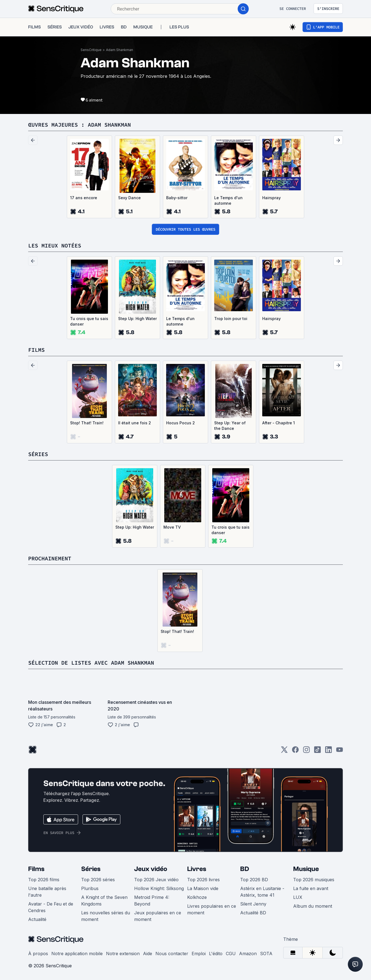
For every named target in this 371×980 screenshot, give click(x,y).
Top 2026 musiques (314, 880)
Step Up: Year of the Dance (230, 426)
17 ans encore (84, 198)
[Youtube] (340, 751)
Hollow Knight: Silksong (159, 888)
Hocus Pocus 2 (181, 423)
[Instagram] (306, 751)
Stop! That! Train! (87, 423)
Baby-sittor (177, 198)
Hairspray (271, 198)
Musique (306, 869)
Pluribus (90, 888)
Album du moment (313, 906)
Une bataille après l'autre (47, 892)
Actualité (37, 919)
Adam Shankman (120, 50)
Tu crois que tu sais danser (89, 321)
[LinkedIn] (328, 751)
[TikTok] (317, 751)
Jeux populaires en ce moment (158, 916)
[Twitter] (284, 751)
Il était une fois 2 (135, 423)
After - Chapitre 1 (279, 423)
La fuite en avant (311, 888)
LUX (298, 897)
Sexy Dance (129, 198)
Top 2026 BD (254, 880)
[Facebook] (295, 751)
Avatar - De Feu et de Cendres (51, 907)
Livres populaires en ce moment (212, 909)
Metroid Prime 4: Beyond (152, 901)
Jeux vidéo (151, 869)
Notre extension (123, 954)
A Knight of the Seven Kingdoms (104, 901)
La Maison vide (203, 888)
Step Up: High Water (137, 319)
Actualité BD (253, 913)
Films (36, 869)
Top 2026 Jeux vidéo (156, 880)
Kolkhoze (197, 897)
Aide (148, 954)
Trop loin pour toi (231, 319)
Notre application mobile (77, 954)
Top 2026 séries (98, 880)
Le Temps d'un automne (228, 200)
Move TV (172, 527)
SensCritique (91, 50)
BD (245, 869)
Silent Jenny (253, 904)
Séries (91, 869)
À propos (38, 954)
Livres (197, 869)
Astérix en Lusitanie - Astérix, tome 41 (262, 892)
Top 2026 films (44, 880)
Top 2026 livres (203, 880)
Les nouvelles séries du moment (106, 916)
